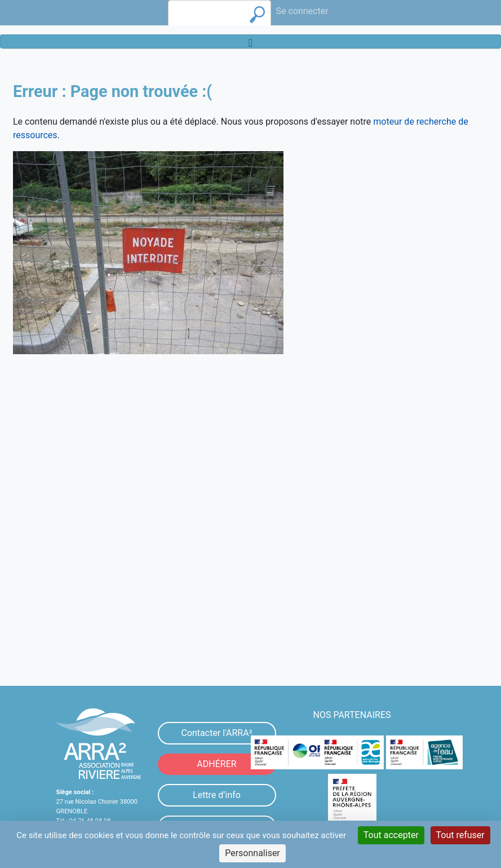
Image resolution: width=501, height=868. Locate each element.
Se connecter (302, 11)
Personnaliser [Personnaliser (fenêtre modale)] (252, 853)
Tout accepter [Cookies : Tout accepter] (391, 835)
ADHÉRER (216, 764)
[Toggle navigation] (250, 41)
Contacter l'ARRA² (216, 733)
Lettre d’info (217, 795)
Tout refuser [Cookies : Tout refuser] (460, 835)
